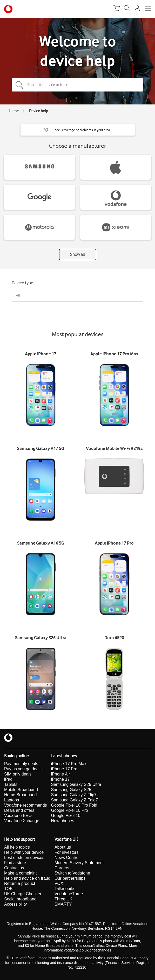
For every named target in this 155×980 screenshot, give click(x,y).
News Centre (66, 858)
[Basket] (117, 9)
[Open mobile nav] (148, 9)
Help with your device (24, 852)
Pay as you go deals (23, 769)
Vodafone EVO (18, 816)
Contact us (14, 868)
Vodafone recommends (26, 805)
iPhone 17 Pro (64, 769)
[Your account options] (137, 9)
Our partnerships (70, 878)
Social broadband (20, 899)
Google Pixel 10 (66, 816)
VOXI (59, 883)
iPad (8, 779)
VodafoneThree (69, 894)
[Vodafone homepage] (8, 9)
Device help (39, 111)
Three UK (63, 899)
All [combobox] (18, 295)
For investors (66, 852)
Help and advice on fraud (27, 878)
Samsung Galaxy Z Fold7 (75, 800)
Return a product (20, 883)
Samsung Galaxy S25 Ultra (76, 784)
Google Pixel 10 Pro (70, 810)
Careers (62, 868)
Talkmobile (64, 889)
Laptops (12, 800)
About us (63, 847)
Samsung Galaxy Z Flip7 (74, 795)
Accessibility (15, 904)
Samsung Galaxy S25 (71, 790)
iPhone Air (61, 774)
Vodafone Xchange (22, 821)
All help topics (17, 847)
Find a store (15, 863)
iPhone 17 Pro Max (69, 764)
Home (14, 111)
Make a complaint (20, 873)
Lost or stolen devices (24, 858)
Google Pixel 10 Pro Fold (74, 805)
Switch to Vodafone (72, 873)
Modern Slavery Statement (79, 863)
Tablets (11, 784)
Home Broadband (20, 795)
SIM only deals (18, 774)
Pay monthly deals (21, 764)
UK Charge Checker (23, 894)
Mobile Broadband (21, 790)
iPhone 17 (60, 779)
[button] (78, 130)
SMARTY (63, 904)
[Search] (127, 9)
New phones (63, 821)
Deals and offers (19, 810)
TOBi (9, 889)
